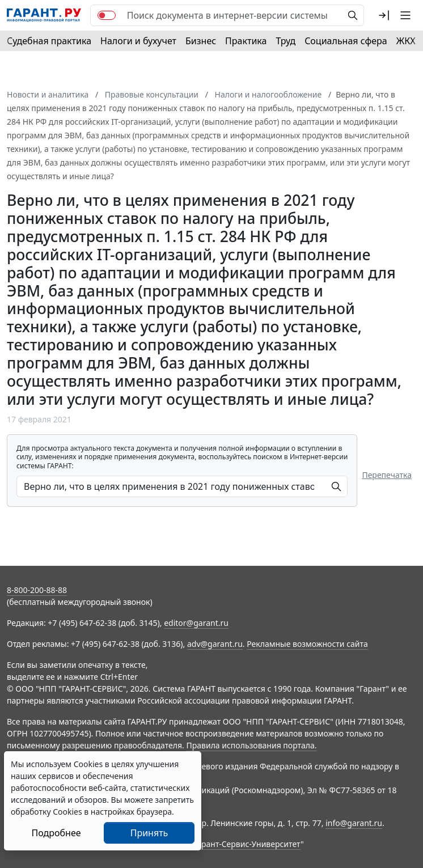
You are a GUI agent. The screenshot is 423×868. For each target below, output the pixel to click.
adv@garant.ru (215, 644)
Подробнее (56, 833)
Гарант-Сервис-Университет (247, 844)
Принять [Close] (149, 833)
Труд (285, 41)
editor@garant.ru (196, 623)
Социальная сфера (346, 41)
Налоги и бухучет (138, 41)
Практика (246, 41)
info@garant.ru (354, 823)
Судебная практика (49, 41)
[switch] (107, 15)
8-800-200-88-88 (37, 590)
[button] (384, 15)
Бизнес (201, 41)
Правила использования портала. (251, 745)
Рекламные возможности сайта (307, 644)
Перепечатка (387, 475)
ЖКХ (406, 41)
